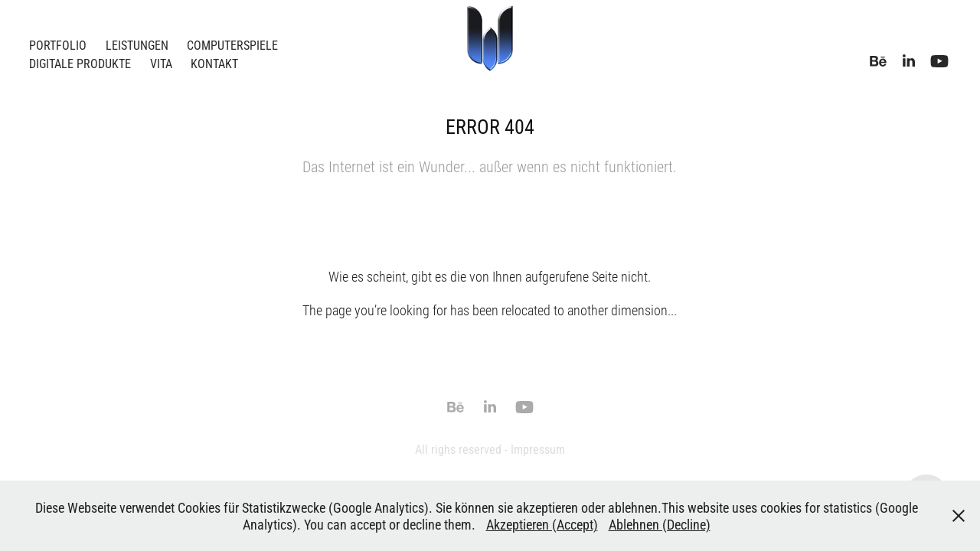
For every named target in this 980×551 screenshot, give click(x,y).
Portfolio (58, 45)
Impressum (538, 449)
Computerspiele (232, 45)
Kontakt (214, 63)
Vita (161, 63)
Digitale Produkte (80, 63)
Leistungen (137, 45)
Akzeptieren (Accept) (542, 524)
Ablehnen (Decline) (660, 524)
